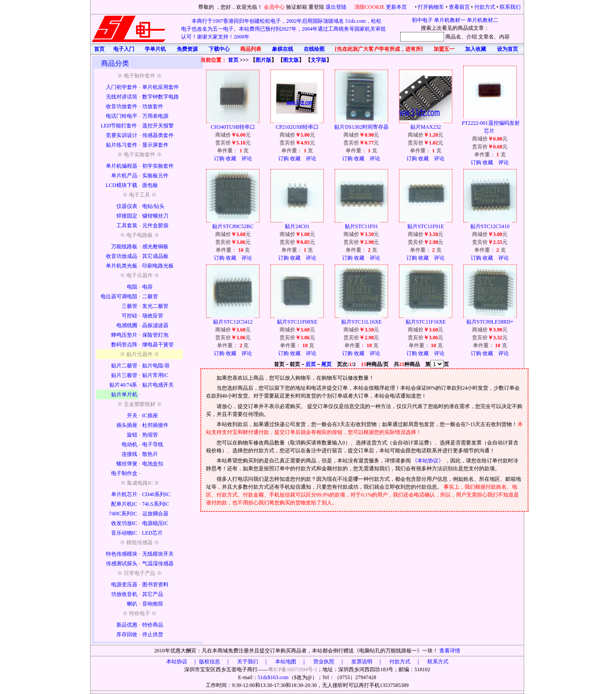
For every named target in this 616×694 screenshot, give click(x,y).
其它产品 (153, 594)
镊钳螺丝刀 (155, 216)
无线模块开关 (158, 554)
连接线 (129, 454)
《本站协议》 (429, 461)
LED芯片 (152, 533)
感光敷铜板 (155, 247)
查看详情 (450, 651)
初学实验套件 (158, 166)
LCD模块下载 (122, 185)
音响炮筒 (153, 604)
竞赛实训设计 (122, 135)
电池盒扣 (153, 464)
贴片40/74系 (123, 385)
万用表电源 (155, 116)
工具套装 (127, 225)
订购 (219, 159)
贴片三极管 (124, 375)
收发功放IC (124, 523)
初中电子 (422, 20)
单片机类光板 (122, 266)
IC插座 (150, 416)
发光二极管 (155, 306)
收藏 (231, 159)
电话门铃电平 (122, 116)
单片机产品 (124, 176)
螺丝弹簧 (127, 464)
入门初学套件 (122, 87)
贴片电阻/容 (156, 366)
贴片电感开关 (158, 385)
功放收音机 (124, 594)
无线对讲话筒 (122, 97)
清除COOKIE (369, 7)
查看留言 (459, 7)
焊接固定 (127, 216)
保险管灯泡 (155, 335)
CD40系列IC (156, 494)
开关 (132, 416)
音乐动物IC (124, 533)
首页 (233, 60)
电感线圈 (127, 325)
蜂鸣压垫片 (124, 335)
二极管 (150, 296)
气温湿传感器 (158, 564)
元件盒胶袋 (155, 225)
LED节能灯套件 (119, 126)
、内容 (502, 37)
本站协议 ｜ (182, 662)
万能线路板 (124, 247)
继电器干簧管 (158, 345)
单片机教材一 (450, 20)
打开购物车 (431, 7)
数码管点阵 (124, 345)
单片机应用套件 (161, 87)
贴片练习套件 (122, 145)
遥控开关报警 (158, 126)
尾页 (326, 364)
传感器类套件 (158, 135)
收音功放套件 (122, 106)
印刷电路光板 (158, 266)
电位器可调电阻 (119, 296)
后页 (311, 364)
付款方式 (485, 7)
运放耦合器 (155, 514)
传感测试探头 (122, 564)
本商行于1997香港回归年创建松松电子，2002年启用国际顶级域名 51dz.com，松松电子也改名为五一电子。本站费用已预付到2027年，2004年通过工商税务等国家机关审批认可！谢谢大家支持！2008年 (283, 29)
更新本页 (397, 7)
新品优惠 (127, 625)
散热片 (150, 454)
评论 (247, 159)
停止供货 (153, 634)
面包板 (150, 185)
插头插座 (127, 425)
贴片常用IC (155, 375)
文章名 (486, 37)
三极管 (129, 306)
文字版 (318, 60)
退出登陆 (337, 7)
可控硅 (129, 316)
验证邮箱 (297, 7)
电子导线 (153, 444)
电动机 (129, 444)
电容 (147, 287)
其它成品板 (155, 256)
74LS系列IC (156, 504)
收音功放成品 (122, 256)
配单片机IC (124, 504)
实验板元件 (155, 176)
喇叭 (132, 604)
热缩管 (150, 435)
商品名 (453, 37)
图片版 (263, 60)
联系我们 (510, 7)
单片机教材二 (483, 20)
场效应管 (153, 316)
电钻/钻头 (153, 206)
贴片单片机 (124, 395)
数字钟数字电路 (161, 97)
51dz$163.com (273, 677)
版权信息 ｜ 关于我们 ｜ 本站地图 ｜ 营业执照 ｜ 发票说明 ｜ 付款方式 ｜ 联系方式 (324, 662)
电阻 (132, 287)
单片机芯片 (124, 494)
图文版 (291, 60)
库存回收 (127, 634)
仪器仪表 (127, 206)
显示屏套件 (155, 145)
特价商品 (153, 625)
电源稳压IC (155, 523)
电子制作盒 (124, 473)
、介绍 (469, 37)
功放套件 (153, 106)
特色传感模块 (122, 554)
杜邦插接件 (155, 425)
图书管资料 (155, 585)
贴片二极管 (124, 366)
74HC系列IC (123, 514)
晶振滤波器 (155, 325)
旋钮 (132, 435)
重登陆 (316, 7)
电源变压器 (124, 585)
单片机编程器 (122, 166)
